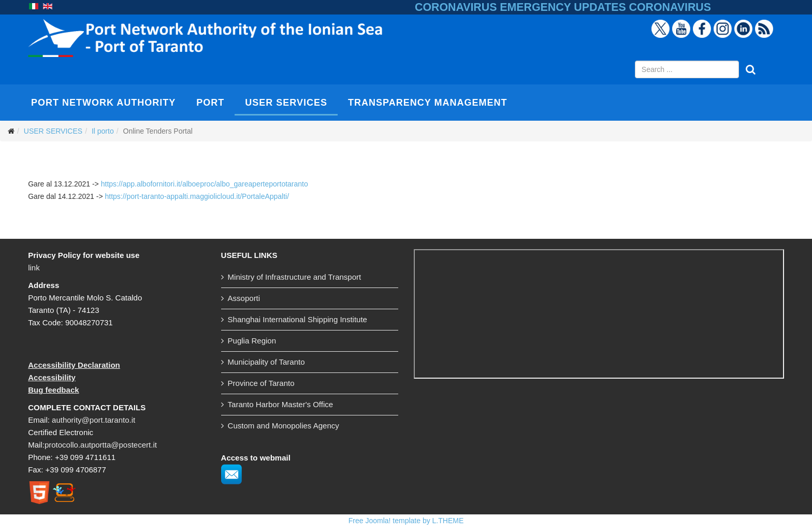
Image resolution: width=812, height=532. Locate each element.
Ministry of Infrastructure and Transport (295, 277)
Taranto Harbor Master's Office (281, 404)
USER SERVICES (286, 103)
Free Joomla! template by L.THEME (406, 521)
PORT (210, 103)
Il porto (103, 131)
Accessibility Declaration (74, 365)
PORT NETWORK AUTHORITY (103, 103)
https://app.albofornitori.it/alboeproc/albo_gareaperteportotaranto (205, 184)
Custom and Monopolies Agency (284, 426)
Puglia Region (252, 341)
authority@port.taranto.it (93, 420)
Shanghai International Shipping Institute (298, 319)
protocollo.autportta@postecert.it (101, 445)
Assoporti (244, 298)
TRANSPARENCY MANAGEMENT (427, 103)
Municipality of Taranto (266, 362)
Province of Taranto (261, 383)
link (34, 268)
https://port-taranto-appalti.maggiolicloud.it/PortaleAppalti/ (197, 196)
